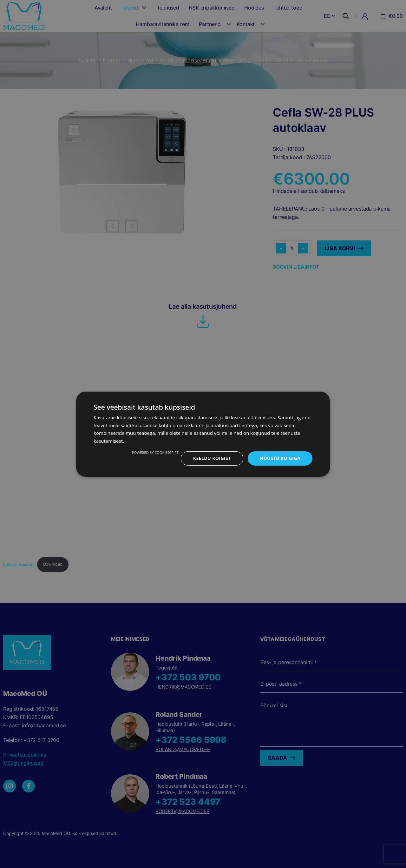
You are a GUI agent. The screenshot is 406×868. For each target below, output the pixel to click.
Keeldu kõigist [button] (212, 458)
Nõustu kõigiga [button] (280, 458)
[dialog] (203, 434)
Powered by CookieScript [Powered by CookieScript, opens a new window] (155, 452)
